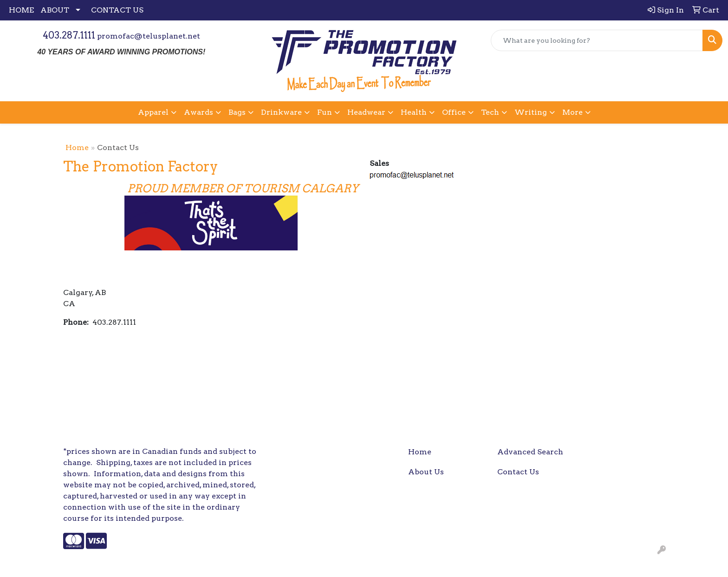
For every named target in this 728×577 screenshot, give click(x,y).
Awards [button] (198, 112)
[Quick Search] (597, 40)
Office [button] (454, 112)
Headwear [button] (366, 112)
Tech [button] (490, 112)
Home (77, 148)
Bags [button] (237, 112)
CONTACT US (117, 10)
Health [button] (414, 112)
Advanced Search (530, 452)
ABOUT (55, 10)
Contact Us (518, 472)
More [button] (572, 112)
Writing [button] (531, 112)
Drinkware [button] (281, 112)
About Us (426, 472)
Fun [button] (325, 112)
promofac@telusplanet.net (149, 36)
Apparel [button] (153, 112)
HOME (21, 10)
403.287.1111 (69, 35)
